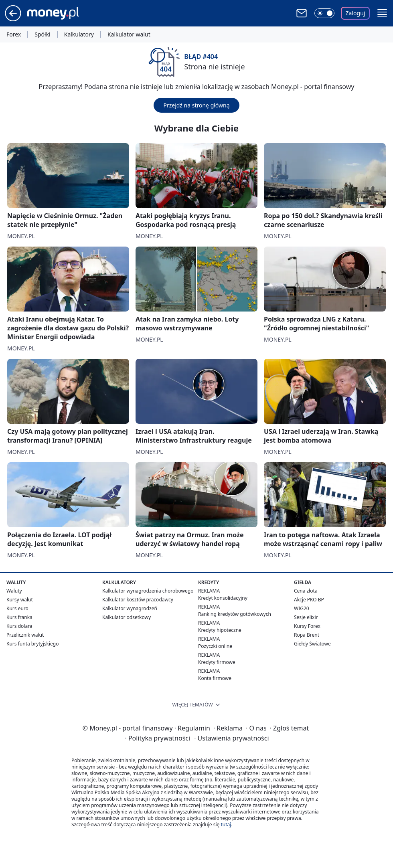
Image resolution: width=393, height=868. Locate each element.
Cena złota (306, 591)
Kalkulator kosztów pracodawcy (138, 600)
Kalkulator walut (129, 34)
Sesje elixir (306, 617)
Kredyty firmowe (217, 662)
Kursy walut (20, 600)
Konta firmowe (215, 678)
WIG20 (302, 608)
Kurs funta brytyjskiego (32, 644)
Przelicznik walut (25, 635)
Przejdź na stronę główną (196, 105)
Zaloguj (356, 13)
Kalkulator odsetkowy (127, 617)
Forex (14, 34)
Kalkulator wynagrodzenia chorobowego (148, 591)
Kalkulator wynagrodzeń (130, 608)
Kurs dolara (19, 626)
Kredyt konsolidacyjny (223, 598)
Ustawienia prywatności (231, 738)
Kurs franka (19, 617)
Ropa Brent (307, 635)
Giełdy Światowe (312, 644)
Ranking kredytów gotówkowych (235, 614)
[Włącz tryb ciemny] (324, 13)
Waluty (14, 591)
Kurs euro (17, 608)
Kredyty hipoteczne (220, 630)
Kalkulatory (79, 34)
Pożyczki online (215, 646)
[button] (382, 13)
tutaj (226, 824)
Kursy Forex (307, 626)
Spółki (42, 34)
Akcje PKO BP (309, 600)
